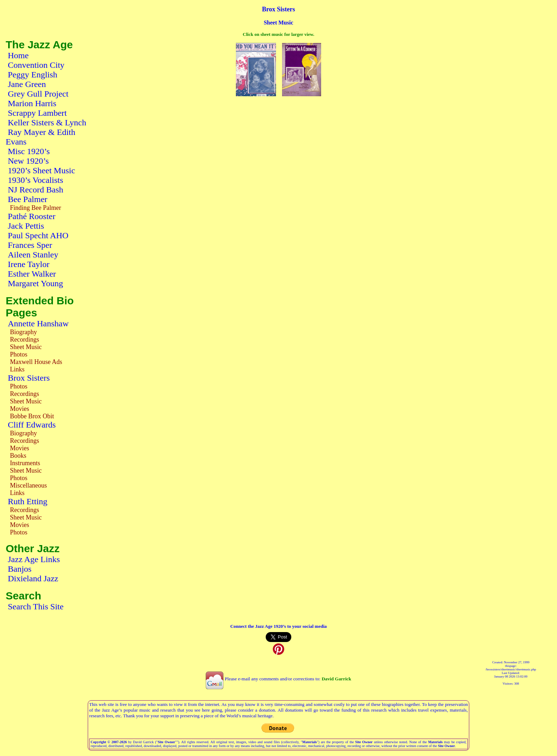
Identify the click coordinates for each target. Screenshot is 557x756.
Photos (19, 354)
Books (18, 456)
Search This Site (36, 607)
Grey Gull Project (38, 94)
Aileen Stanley (33, 255)
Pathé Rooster (32, 216)
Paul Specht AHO (38, 235)
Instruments (25, 463)
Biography (23, 332)
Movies (20, 409)
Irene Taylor (29, 264)
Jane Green (27, 84)
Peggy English (33, 75)
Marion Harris (32, 103)
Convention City (36, 65)
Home (18, 55)
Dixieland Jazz (33, 578)
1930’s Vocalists (36, 180)
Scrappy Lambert (37, 113)
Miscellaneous (28, 485)
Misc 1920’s (29, 151)
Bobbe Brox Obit (32, 416)
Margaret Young (36, 283)
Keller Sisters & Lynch (47, 123)
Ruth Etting (28, 501)
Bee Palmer (28, 199)
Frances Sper (30, 245)
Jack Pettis (26, 226)
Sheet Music (26, 347)
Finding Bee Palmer (36, 208)
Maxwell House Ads (36, 362)
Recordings (25, 339)
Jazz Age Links (34, 559)
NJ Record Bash (36, 190)
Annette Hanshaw (38, 323)
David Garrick (336, 679)
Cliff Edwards (32, 425)
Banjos (20, 569)
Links (17, 369)
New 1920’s (28, 161)
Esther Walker (32, 274)
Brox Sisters (29, 378)
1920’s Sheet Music (41, 170)
